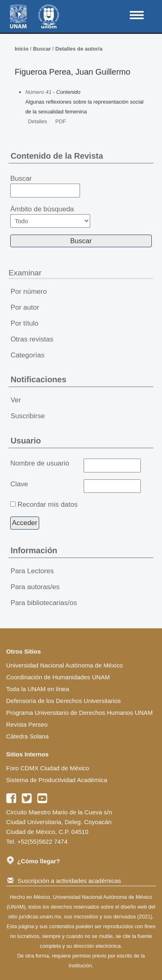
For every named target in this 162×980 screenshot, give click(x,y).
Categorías (28, 355)
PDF (61, 121)
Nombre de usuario (40, 463)
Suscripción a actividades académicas (64, 881)
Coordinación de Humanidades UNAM (58, 677)
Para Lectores (32, 571)
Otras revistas (32, 339)
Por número (29, 292)
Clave (19, 484)
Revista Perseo (27, 724)
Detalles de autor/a (79, 49)
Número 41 (38, 92)
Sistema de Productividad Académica (57, 780)
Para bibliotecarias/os (44, 603)
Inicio (22, 49)
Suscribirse (28, 416)
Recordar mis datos (48, 504)
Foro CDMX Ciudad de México (48, 768)
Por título (24, 323)
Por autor (25, 307)
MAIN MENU (137, 15)
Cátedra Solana (27, 736)
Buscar (42, 49)
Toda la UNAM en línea (38, 689)
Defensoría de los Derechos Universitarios (63, 701)
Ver (16, 400)
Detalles (37, 121)
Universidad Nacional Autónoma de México (64, 665)
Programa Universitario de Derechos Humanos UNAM (79, 713)
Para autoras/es (35, 587)
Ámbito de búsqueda (50, 216)
